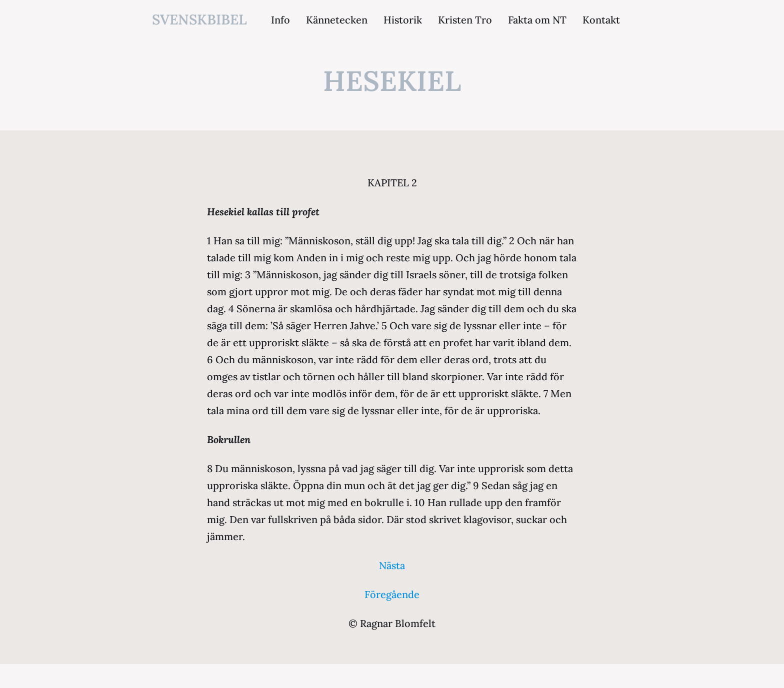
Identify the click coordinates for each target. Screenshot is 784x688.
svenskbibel (199, 19)
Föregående (392, 594)
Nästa (392, 565)
